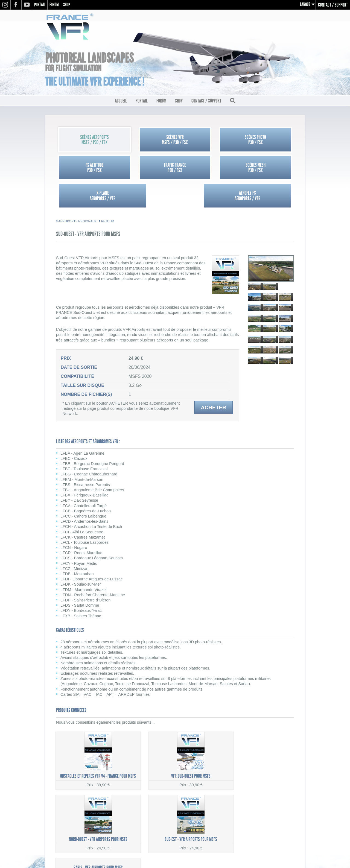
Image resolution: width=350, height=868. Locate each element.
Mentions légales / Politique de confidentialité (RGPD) (256, 808)
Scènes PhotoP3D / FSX (205, 141)
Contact (293, 819)
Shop (69, 5)
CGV (297, 813)
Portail (40, 5)
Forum (56, 5)
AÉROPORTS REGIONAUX (77, 194)
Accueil (121, 102)
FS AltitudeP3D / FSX (264, 141)
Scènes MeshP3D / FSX (145, 168)
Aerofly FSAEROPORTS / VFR (264, 168)
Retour (108, 194)
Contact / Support (333, 5)
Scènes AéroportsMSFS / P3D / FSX (86, 141)
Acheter (213, 380)
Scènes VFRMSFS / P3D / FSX (145, 141)
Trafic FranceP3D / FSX (86, 168)
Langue (305, 5)
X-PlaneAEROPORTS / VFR (205, 168)
